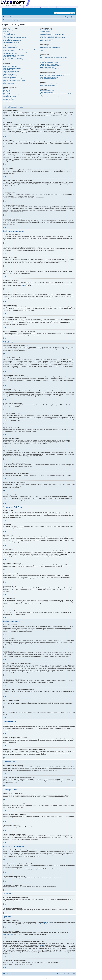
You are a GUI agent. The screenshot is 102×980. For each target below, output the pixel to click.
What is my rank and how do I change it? (13, 58)
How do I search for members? (47, 67)
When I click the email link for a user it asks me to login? (16, 60)
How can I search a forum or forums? (49, 63)
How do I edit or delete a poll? (10, 73)
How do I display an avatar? (9, 57)
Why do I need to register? (9, 30)
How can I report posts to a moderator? (12, 79)
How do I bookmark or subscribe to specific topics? (52, 76)
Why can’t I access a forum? (9, 74)
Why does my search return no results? (49, 64)
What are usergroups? (45, 33)
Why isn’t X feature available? (47, 92)
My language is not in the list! (10, 54)
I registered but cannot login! (10, 34)
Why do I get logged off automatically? (12, 41)
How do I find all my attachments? (48, 85)
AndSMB (19, 7)
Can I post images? (7, 93)
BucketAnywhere (40, 7)
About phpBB (44, 924)
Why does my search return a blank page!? (50, 66)
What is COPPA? (7, 31)
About (68, 7)
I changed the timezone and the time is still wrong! (15, 52)
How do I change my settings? (10, 47)
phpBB (24, 286)
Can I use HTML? (7, 90)
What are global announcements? (11, 95)
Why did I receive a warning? (10, 77)
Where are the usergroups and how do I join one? (52, 34)
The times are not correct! (9, 51)
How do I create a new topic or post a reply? (13, 65)
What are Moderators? (45, 31)
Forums (60, 7)
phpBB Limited (47, 922)
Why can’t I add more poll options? (11, 71)
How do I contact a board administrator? (49, 97)
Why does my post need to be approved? (13, 82)
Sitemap (19, 978)
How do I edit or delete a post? (10, 67)
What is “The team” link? (45, 41)
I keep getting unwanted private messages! (50, 47)
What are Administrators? (46, 30)
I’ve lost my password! (8, 39)
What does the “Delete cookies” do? (11, 42)
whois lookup (40, 945)
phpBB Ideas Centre (8, 934)
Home (3, 7)
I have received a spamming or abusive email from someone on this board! (56, 50)
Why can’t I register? (8, 33)
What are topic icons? (8, 101)
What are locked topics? (8, 100)
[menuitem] (12, 17)
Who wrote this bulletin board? (47, 91)
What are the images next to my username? (13, 55)
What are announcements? (9, 96)
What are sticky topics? (8, 98)
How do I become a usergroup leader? (49, 36)
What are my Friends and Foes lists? (48, 56)
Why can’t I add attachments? (10, 76)
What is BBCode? (7, 89)
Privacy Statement (25, 978)
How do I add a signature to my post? (12, 68)
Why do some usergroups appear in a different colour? (53, 38)
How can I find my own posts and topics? (49, 69)
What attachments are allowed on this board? (51, 84)
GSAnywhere (51, 7)
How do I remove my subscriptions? (48, 79)
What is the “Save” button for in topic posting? (14, 80)
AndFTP (11, 7)
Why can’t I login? (7, 36)
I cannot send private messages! (47, 46)
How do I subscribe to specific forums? (49, 77)
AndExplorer (29, 7)
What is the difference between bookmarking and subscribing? (55, 74)
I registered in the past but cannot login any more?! (15, 38)
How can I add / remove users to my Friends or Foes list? (53, 57)
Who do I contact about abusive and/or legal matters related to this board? (56, 95)
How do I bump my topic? (9, 83)
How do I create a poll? (8, 70)
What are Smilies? (7, 92)
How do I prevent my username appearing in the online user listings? (19, 49)
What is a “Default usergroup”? (47, 39)
